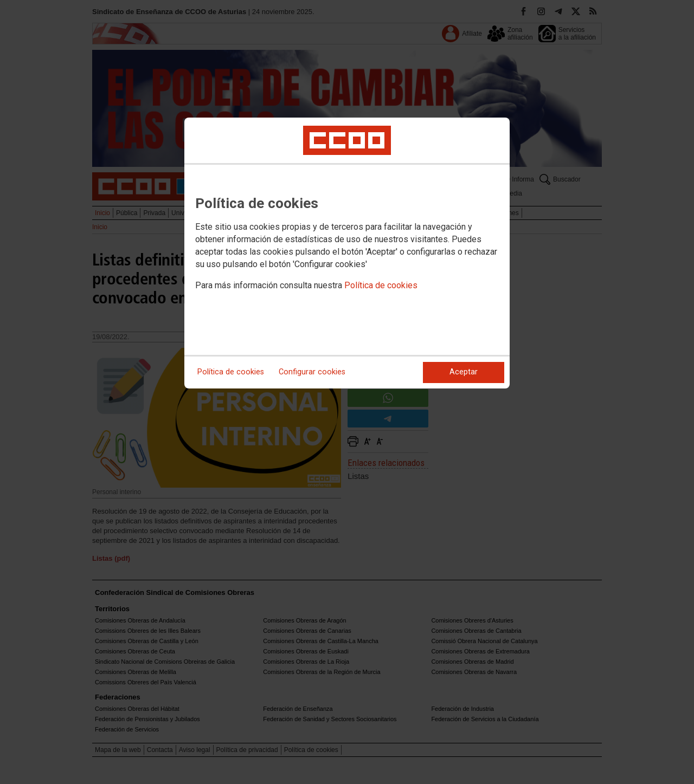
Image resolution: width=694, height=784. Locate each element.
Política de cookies (381, 285)
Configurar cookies (312, 372)
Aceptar (464, 372)
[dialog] (347, 253)
